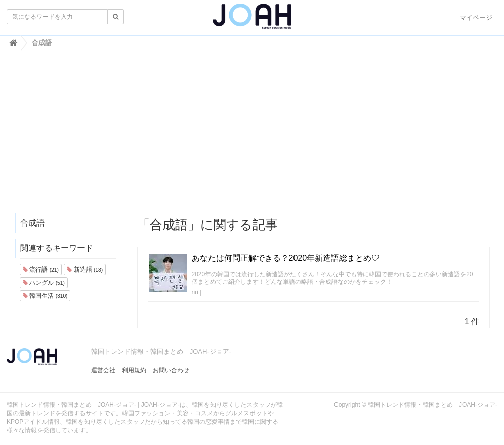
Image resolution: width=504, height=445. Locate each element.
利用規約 (134, 370)
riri (195, 292)
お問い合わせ (171, 370)
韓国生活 (45, 296)
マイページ (476, 17)
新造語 (85, 270)
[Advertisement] (252, 137)
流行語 (41, 270)
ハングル (44, 283)
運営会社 (103, 370)
